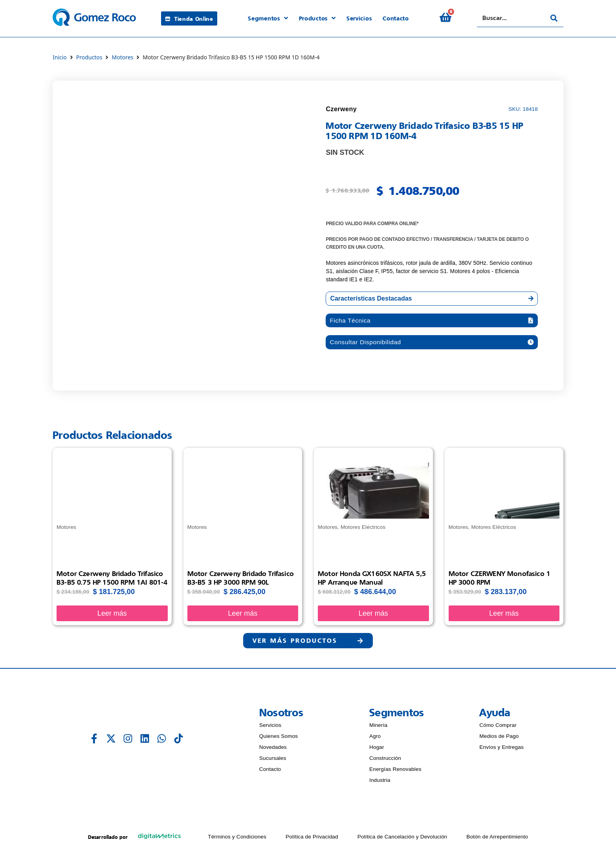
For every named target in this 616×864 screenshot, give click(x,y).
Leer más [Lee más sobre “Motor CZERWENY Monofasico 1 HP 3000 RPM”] (504, 615)
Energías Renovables (395, 771)
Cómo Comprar (498, 727)
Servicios (270, 727)
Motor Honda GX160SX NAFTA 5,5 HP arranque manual (372, 579)
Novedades (273, 749)
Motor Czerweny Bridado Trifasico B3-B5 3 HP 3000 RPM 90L (241, 579)
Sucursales (273, 760)
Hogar (377, 749)
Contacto (270, 771)
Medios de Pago (499, 738)
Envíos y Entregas (501, 749)
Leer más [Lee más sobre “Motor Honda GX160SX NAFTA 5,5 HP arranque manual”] (373, 615)
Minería (378, 727)
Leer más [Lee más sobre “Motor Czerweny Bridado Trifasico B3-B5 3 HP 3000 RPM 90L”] (243, 615)
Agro (375, 738)
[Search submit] (554, 18)
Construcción (385, 760)
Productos (89, 57)
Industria (380, 782)
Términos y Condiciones (237, 839)
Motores (122, 57)
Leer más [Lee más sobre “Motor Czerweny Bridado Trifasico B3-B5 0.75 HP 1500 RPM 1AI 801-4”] (112, 615)
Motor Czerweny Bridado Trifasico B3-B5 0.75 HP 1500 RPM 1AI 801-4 (112, 579)
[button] (432, 321)
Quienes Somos (279, 738)
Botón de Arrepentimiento (497, 839)
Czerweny (341, 109)
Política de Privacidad (312, 839)
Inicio (60, 57)
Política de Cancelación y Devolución (402, 839)
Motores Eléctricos (363, 528)
